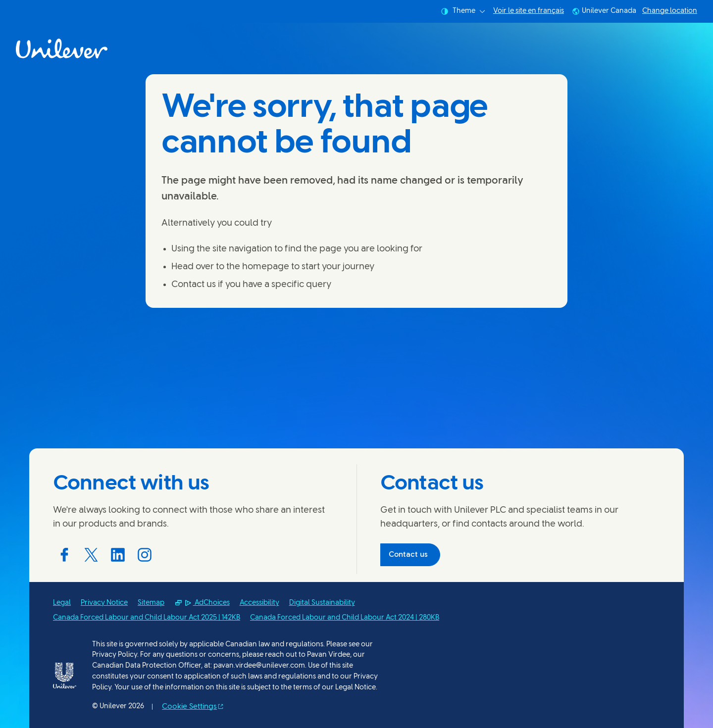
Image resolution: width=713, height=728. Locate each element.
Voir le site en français (529, 11)
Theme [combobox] (463, 11)
